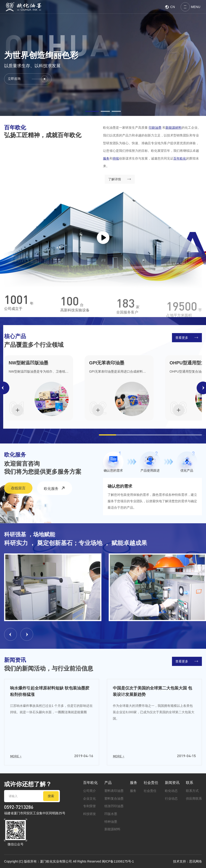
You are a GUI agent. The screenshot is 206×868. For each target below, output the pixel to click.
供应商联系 (194, 799)
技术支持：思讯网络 (188, 861)
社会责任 (151, 783)
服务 (134, 783)
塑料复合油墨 (114, 799)
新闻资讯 (172, 783)
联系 (190, 783)
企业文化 (90, 799)
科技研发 (90, 814)
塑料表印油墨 (114, 791)
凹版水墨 (111, 814)
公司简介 (90, 791)
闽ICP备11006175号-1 (118, 861)
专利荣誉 (90, 806)
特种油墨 (111, 822)
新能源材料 (112, 829)
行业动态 (171, 799)
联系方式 (192, 791)
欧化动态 (171, 791)
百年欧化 (90, 783)
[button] (92, 111)
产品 (108, 783)
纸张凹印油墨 (114, 806)
